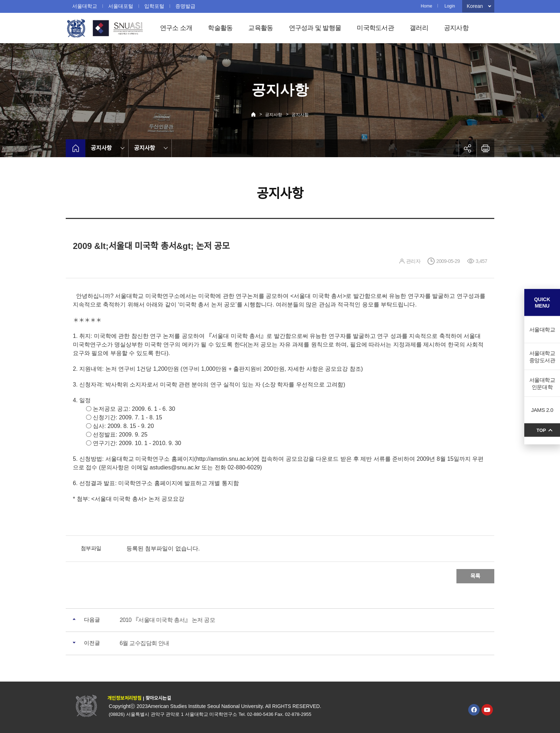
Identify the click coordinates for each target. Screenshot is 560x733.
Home (426, 6)
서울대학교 (85, 6)
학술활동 (220, 28)
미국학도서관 (375, 28)
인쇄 (485, 148)
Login (449, 6)
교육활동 (261, 28)
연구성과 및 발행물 (315, 28)
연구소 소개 (176, 28)
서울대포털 (121, 6)
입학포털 (154, 6)
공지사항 (456, 28)
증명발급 (185, 6)
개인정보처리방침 (125, 698)
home (76, 148)
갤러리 (419, 28)
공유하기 (467, 148)
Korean (475, 6)
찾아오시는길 (158, 698)
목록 (475, 576)
